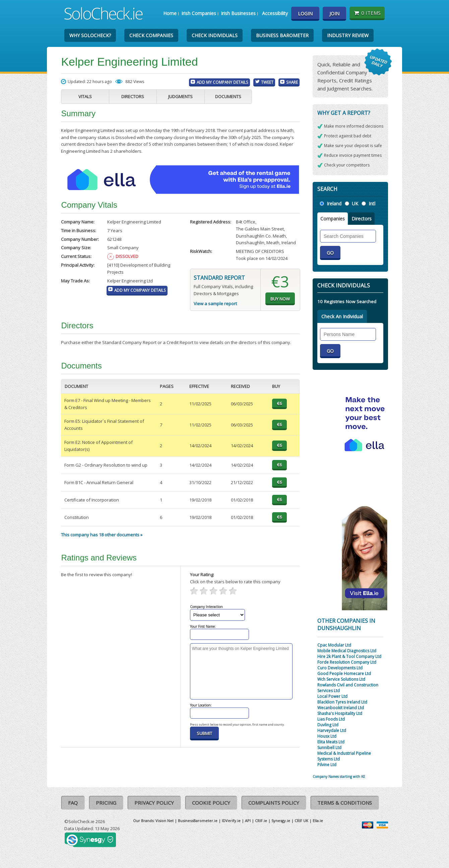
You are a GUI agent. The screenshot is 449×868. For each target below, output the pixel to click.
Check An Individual (342, 316)
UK (355, 204)
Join (334, 14)
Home (170, 13)
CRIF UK (301, 821)
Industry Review (348, 35)
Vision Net (165, 821)
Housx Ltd (327, 736)
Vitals (85, 96)
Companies (333, 219)
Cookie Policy (211, 803)
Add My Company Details (222, 82)
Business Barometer (282, 35)
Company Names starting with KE (339, 777)
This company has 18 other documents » (102, 535)
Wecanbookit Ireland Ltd (341, 708)
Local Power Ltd (332, 696)
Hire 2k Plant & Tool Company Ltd (349, 656)
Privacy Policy (154, 803)
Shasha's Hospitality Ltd (340, 713)
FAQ (73, 803)
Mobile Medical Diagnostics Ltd (347, 651)
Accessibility (275, 13)
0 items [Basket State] (367, 13)
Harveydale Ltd (332, 730)
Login (305, 14)
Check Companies (151, 35)
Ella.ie (318, 821)
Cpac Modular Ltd (334, 645)
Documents (228, 96)
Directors (133, 96)
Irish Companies (199, 13)
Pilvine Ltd (327, 765)
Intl (372, 204)
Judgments (180, 96)
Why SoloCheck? (90, 35)
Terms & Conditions (345, 803)
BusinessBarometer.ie (198, 821)
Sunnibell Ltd (329, 748)
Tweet (267, 82)
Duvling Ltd (328, 725)
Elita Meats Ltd (331, 742)
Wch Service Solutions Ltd (341, 679)
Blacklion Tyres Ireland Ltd (342, 702)
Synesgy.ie (281, 821)
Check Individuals (215, 35)
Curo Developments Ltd (340, 668)
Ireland (334, 204)
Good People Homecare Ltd (344, 674)
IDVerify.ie (231, 821)
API (248, 821)
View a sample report (215, 304)
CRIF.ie (261, 821)
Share (292, 82)
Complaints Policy (274, 803)
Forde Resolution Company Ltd (347, 662)
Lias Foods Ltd (331, 719)
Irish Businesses (238, 13)
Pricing (106, 803)
